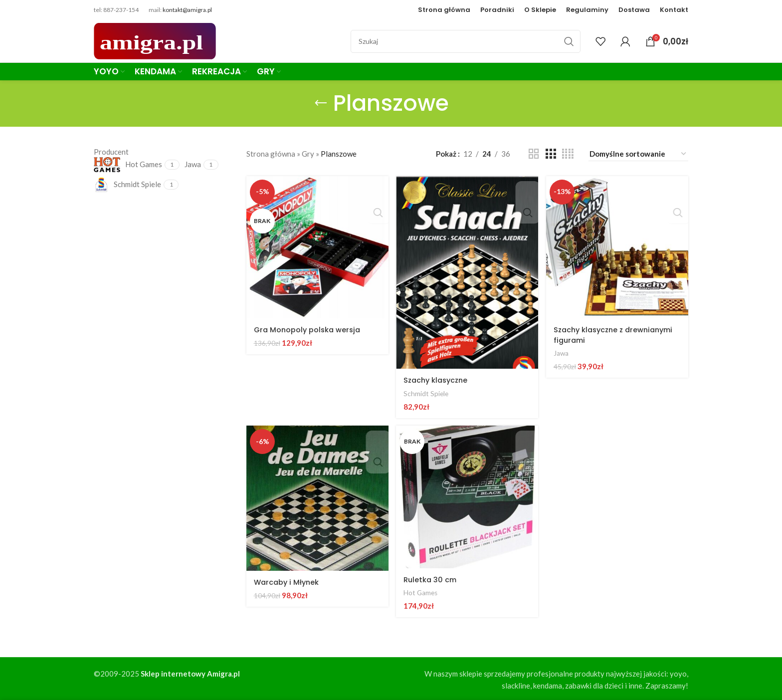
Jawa (563, 351)
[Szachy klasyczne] (467, 272)
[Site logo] (155, 40)
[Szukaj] (466, 41)
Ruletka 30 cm (432, 578)
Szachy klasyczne (439, 378)
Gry (308, 154)
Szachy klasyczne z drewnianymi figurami (598, 333)
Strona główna (271, 154)
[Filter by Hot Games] (128, 165)
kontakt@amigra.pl (187, 10)
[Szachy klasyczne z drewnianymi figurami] (618, 246)
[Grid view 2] (534, 154)
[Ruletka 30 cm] (467, 496)
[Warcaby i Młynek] (317, 498)
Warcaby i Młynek (288, 581)
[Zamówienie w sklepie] (638, 154)
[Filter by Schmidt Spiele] (127, 185)
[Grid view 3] (551, 154)
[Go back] (321, 103)
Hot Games (422, 591)
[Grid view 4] (568, 154)
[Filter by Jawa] (193, 164)
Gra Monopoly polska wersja (309, 328)
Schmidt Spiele (427, 391)
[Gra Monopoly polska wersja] (317, 246)
